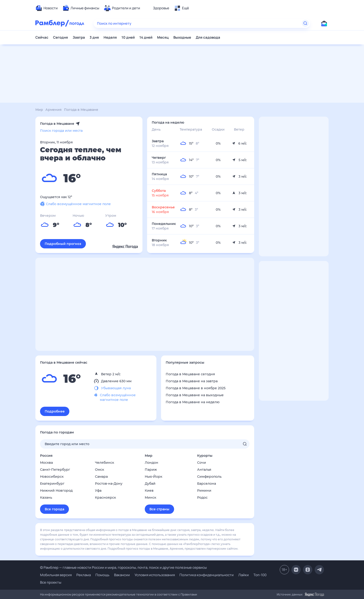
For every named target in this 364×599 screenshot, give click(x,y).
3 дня (94, 37)
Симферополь (209, 477)
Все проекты (51, 582)
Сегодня (61, 37)
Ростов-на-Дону (109, 484)
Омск (99, 470)
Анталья (204, 470)
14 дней (146, 37)
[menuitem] (47, 8)
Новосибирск (52, 477)
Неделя (110, 37)
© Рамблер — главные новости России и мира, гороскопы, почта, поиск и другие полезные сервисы (123, 567)
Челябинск (104, 463)
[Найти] (305, 23)
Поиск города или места (61, 131)
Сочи (202, 463)
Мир (149, 456)
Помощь (102, 575)
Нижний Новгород (56, 491)
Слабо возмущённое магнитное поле (75, 204)
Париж (151, 470)
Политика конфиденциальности (207, 575)
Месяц (163, 37)
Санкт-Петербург (55, 470)
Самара (101, 477)
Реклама (84, 575)
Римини (204, 491)
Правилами (189, 594)
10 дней (128, 37)
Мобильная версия (56, 575)
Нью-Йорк (153, 477)
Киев (149, 491)
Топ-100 (260, 575)
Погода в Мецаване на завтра (192, 381)
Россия (46, 456)
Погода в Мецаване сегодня (190, 374)
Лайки (244, 575)
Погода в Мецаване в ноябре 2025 (196, 388)
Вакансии (122, 575)
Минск (150, 497)
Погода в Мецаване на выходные (195, 395)
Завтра (79, 37)
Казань (46, 497)
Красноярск (105, 497)
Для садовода (208, 37)
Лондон (152, 463)
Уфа (98, 491)
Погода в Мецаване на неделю (193, 402)
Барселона (207, 484)
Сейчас (42, 37)
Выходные (182, 37)
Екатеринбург (52, 484)
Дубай (150, 484)
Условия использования (155, 575)
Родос (202, 497)
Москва (46, 463)
